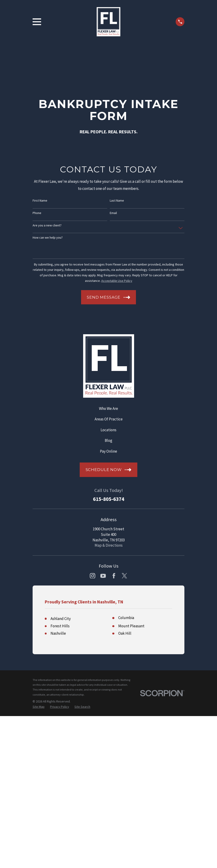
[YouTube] (103, 576)
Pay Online (108, 451)
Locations (108, 430)
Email (113, 213)
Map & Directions (109, 545)
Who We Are (108, 408)
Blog (108, 440)
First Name (40, 201)
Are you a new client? (47, 225)
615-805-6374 (109, 499)
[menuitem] (39, 859)
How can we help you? (48, 238)
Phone (37, 213)
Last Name (117, 201)
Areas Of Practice (109, 419)
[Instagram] (93, 576)
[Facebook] (114, 576)
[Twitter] (124, 576)
